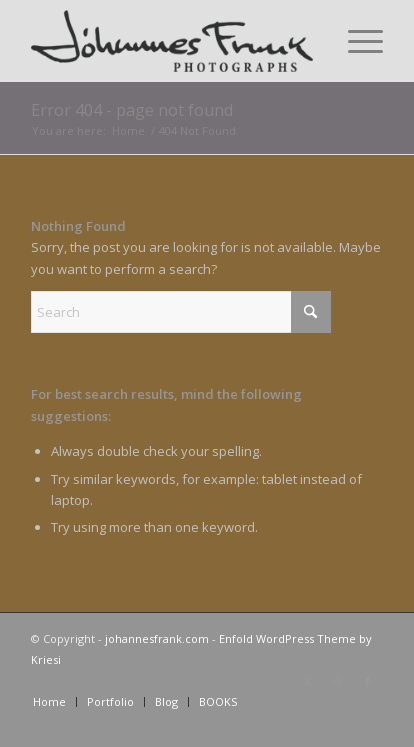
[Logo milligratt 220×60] (172, 41)
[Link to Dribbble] (338, 681)
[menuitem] (355, 41)
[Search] (181, 312)
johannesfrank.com (157, 638)
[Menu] (355, 41)
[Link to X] (308, 681)
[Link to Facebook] (368, 681)
